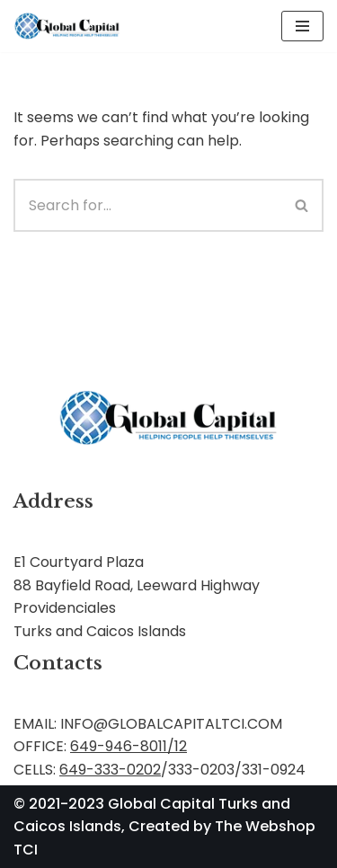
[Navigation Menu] (302, 26)
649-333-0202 (110, 770)
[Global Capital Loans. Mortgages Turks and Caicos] (67, 26)
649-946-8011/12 (129, 746)
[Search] (147, 205)
